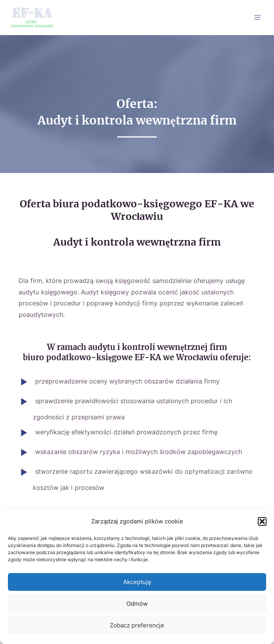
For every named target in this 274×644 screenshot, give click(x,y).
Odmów (137, 604)
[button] (262, 521)
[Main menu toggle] (258, 18)
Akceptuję (137, 582)
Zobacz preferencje (137, 625)
